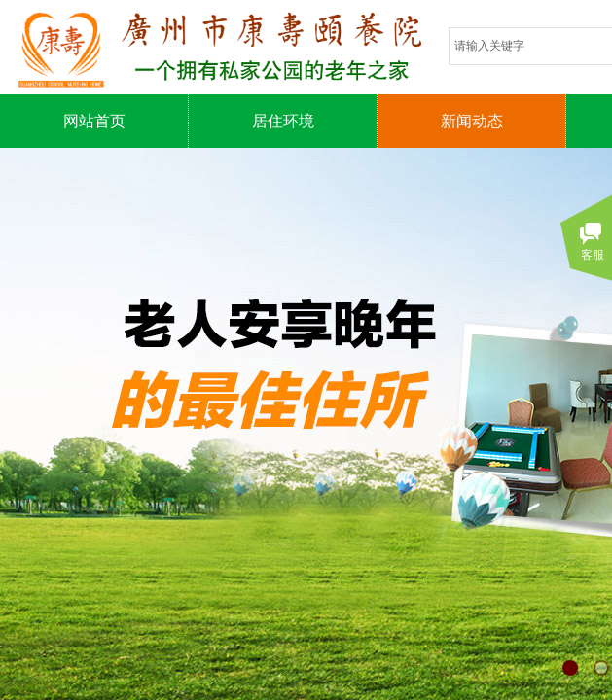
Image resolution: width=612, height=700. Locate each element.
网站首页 (94, 121)
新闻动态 (472, 121)
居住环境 (283, 121)
